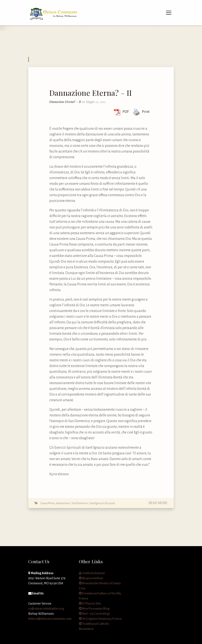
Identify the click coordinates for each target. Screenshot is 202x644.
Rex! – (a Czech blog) (94, 614)
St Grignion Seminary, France (100, 619)
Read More (158, 503)
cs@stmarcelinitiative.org (46, 609)
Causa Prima (48, 503)
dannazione (63, 503)
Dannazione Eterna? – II (91, 93)
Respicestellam (91, 578)
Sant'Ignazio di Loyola (102, 503)
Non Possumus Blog (94, 609)
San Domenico (80, 503)
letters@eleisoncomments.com (50, 619)
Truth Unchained (92, 573)
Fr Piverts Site (90, 603)
